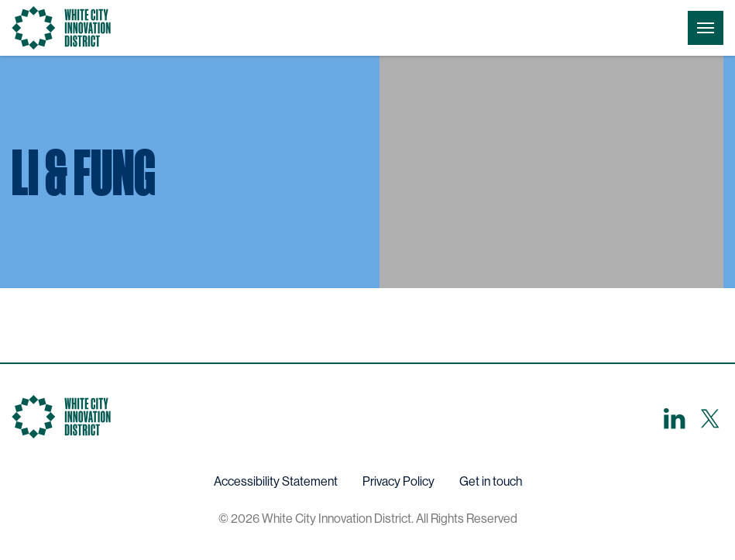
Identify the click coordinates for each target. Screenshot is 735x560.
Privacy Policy (398, 481)
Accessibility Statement (276, 481)
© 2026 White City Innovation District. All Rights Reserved (368, 519)
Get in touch (491, 481)
